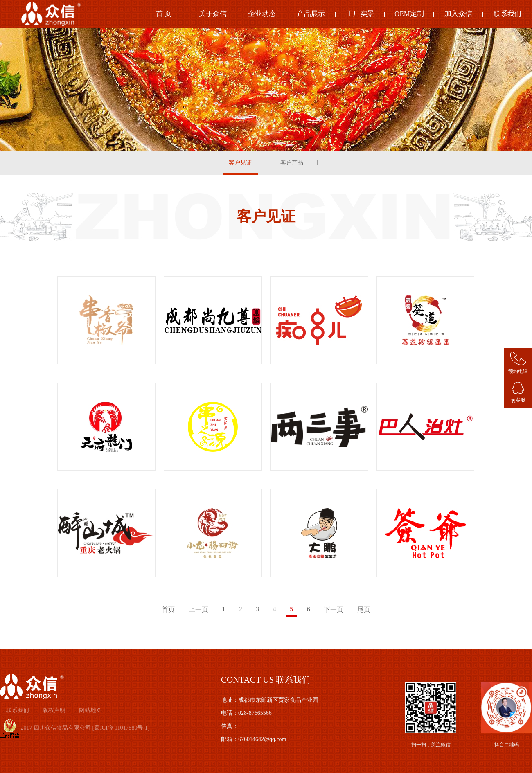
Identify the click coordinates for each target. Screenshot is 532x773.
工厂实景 (360, 14)
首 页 (164, 14)
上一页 (198, 610)
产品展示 (311, 14)
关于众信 (213, 14)
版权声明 (54, 710)
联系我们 (507, 14)
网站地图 (90, 710)
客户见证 (240, 163)
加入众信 (458, 14)
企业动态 (262, 14)
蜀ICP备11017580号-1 (121, 728)
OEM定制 (409, 14)
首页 (168, 610)
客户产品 (292, 163)
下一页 (334, 610)
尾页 (364, 610)
